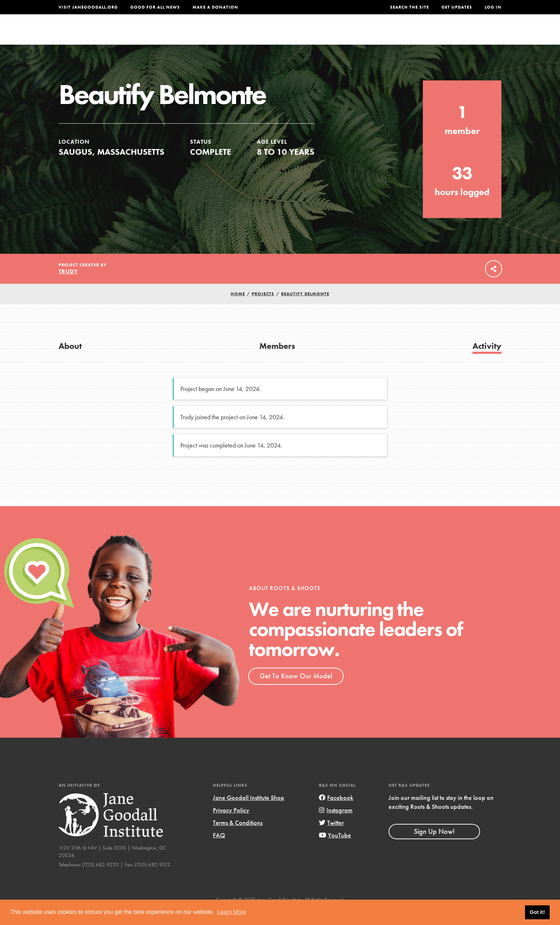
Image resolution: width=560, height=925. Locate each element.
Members (277, 361)
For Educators (285, 34)
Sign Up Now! (434, 846)
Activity (487, 361)
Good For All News (155, 7)
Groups (430, 34)
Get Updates (457, 7)
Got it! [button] (537, 912)
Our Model (342, 34)
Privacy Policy (231, 825)
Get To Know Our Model (296, 691)
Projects (389, 34)
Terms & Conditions (238, 838)
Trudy (68, 287)
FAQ (219, 850)
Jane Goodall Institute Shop (249, 813)
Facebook (336, 813)
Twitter (331, 838)
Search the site (409, 7)
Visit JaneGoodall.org (88, 7)
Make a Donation (215, 7)
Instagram (336, 825)
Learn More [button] (231, 912)
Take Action (478, 34)
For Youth (227, 34)
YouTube (335, 850)
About (186, 34)
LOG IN (493, 7)
